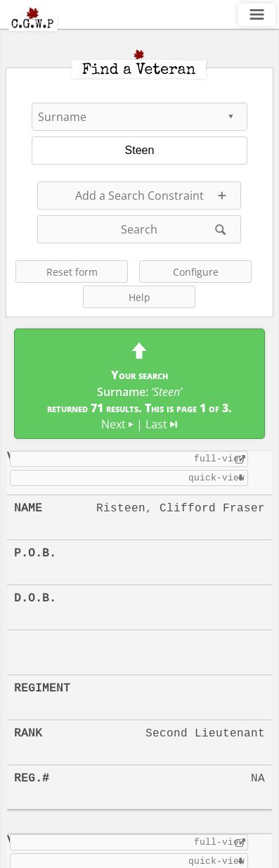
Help (139, 297)
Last (161, 424)
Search (139, 229)
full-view (219, 459)
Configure (196, 272)
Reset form (72, 272)
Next (117, 424)
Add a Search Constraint (139, 196)
